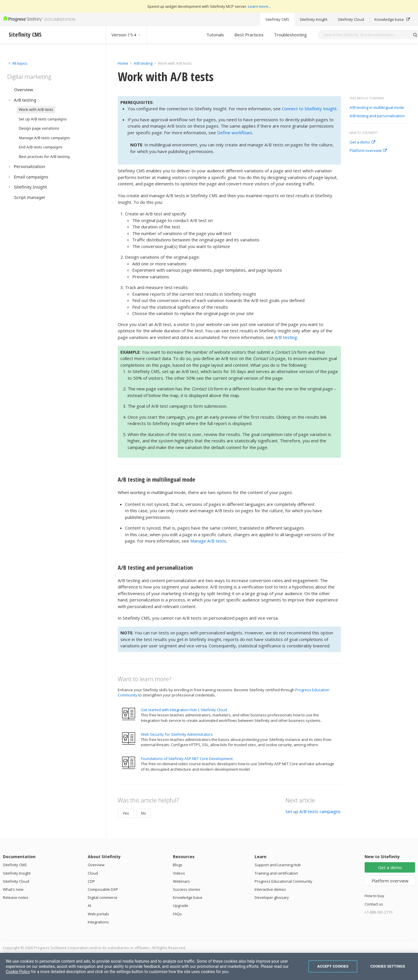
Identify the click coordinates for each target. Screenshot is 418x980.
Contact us (374, 904)
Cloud (93, 873)
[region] (209, 966)
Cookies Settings (388, 966)
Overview (96, 865)
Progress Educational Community (283, 881)
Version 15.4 (126, 35)
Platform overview (368, 151)
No (144, 813)
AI (89, 906)
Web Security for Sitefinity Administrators (177, 734)
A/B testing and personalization (377, 116)
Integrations (98, 922)
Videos (179, 873)
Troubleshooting (290, 35)
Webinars (181, 881)
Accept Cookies (333, 966)
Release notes (16, 897)
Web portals (98, 914)
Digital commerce (103, 897)
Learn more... (259, 6)
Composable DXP (103, 889)
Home (123, 63)
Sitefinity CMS (277, 19)
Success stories (187, 889)
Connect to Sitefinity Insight (309, 109)
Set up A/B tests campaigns (313, 811)
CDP (91, 881)
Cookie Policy (18, 972)
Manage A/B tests (208, 541)
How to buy (374, 896)
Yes (126, 813)
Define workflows (235, 133)
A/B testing (143, 63)
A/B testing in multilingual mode (377, 108)
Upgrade (181, 906)
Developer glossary (272, 897)
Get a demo (362, 142)
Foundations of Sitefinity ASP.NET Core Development (187, 759)
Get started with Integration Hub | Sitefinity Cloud (184, 710)
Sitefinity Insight (313, 19)
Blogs (178, 865)
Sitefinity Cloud (351, 19)
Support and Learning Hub (278, 865)
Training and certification (276, 873)
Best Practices (249, 35)
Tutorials (215, 35)
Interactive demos (270, 889)
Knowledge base (392, 19)
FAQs (177, 914)
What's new (13, 889)
